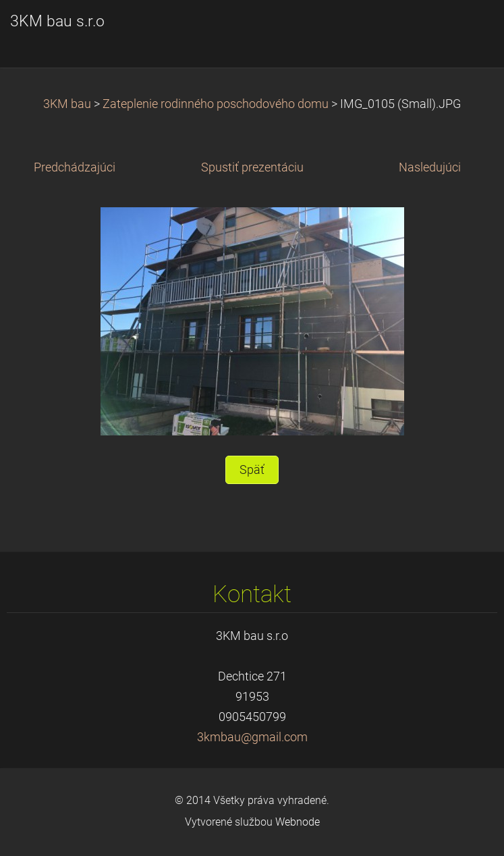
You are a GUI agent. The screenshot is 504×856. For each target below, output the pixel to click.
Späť (252, 470)
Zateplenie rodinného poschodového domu (216, 104)
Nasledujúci (430, 167)
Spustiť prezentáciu (252, 167)
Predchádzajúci (75, 167)
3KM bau (67, 104)
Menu (467, 30)
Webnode (298, 822)
